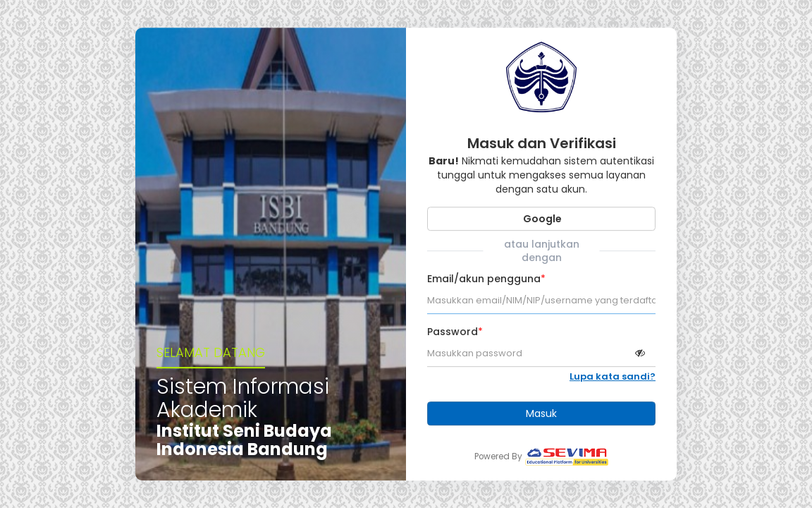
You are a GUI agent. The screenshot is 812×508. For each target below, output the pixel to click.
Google (541, 219)
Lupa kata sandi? (613, 377)
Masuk (541, 413)
